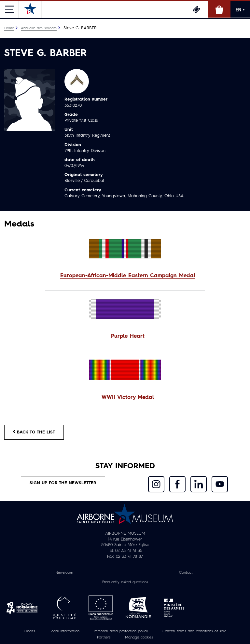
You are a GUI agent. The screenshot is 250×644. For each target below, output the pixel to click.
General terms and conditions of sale (194, 631)
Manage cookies (139, 637)
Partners (104, 637)
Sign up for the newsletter (63, 483)
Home (9, 28)
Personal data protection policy (121, 631)
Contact (186, 573)
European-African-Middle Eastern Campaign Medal (128, 276)
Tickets (196, 9)
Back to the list (34, 432)
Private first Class (81, 121)
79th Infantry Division (85, 151)
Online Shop (219, 9)
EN (240, 10)
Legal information (64, 631)
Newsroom (64, 573)
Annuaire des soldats (39, 28)
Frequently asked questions (125, 582)
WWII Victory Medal (128, 398)
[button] (125, 276)
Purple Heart (128, 336)
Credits (29, 631)
